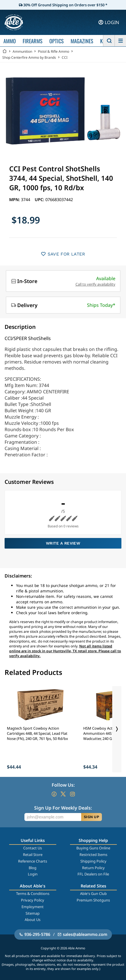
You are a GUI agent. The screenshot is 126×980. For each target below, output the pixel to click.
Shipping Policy (93, 861)
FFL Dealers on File (93, 874)
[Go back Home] (5, 51)
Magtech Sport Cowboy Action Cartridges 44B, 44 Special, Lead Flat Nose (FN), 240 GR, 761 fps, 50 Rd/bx (37, 733)
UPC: (40, 200)
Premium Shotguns (93, 900)
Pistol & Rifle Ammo (54, 51)
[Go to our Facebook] (54, 794)
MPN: (15, 200)
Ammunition (22, 51)
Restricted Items (93, 855)
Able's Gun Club (93, 893)
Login (33, 874)
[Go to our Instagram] (72, 794)
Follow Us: (63, 785)
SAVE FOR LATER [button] (63, 254)
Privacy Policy (33, 900)
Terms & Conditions (33, 893)
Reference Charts (33, 861)
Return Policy (93, 868)
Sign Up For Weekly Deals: (63, 808)
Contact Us (33, 848)
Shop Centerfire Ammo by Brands (29, 57)
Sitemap (33, 913)
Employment (33, 907)
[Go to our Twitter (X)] (63, 794)
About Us (33, 920)
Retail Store (33, 855)
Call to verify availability (95, 284)
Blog (33, 868)
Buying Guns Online (93, 848)
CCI (65, 57)
